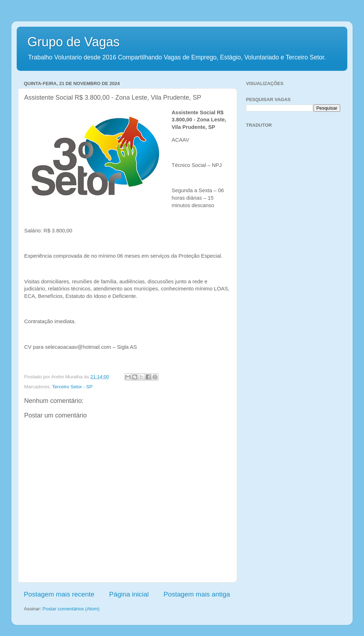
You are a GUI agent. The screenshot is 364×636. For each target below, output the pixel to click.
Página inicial (129, 594)
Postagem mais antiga (197, 594)
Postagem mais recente (59, 594)
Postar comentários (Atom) (71, 609)
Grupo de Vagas (74, 42)
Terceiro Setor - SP (73, 387)
